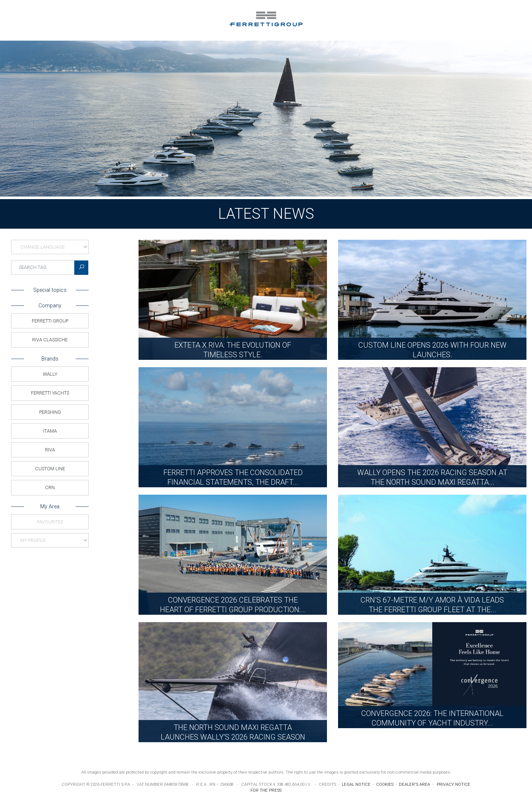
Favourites (50, 522)
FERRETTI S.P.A (115, 784)
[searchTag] (43, 267)
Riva (50, 450)
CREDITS (328, 784)
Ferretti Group (50, 321)
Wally (50, 374)
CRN (50, 487)
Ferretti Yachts (50, 393)
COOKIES (385, 784)
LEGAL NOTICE (356, 784)
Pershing (50, 412)
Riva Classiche (50, 340)
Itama (50, 431)
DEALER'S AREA (415, 784)
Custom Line (50, 469)
